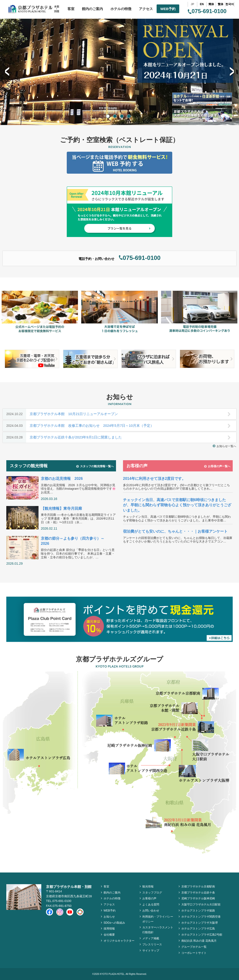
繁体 (221, 4)
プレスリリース (152, 944)
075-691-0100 (207, 11)
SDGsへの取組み (114, 923)
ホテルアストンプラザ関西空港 (201, 917)
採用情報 (109, 929)
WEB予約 (168, 9)
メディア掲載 (151, 938)
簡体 (211, 4)
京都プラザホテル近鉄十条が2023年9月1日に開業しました (117, 437)
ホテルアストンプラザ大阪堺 (200, 923)
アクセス (146, 9)
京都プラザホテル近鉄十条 (198, 893)
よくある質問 (151, 905)
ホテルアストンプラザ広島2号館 (202, 935)
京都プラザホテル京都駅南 (198, 887)
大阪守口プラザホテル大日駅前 (201, 905)
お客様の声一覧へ (217, 466)
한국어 (230, 4)
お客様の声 (149, 898)
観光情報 (148, 887)
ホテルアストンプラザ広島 (198, 929)
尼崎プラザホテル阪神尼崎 (198, 898)
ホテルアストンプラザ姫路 (198, 911)
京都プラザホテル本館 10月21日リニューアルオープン (117, 414)
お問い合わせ (151, 911)
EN (202, 4)
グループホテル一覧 (194, 947)
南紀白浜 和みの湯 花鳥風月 (199, 941)
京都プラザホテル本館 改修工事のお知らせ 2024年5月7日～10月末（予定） (117, 426)
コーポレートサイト (194, 953)
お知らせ (109, 917)
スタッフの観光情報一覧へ (95, 466)
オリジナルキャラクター (119, 941)
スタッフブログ (152, 893)
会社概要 (109, 935)
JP (192, 4)
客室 (71, 9)
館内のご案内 (92, 9)
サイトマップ (151, 951)
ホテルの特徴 (121, 9)
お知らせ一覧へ (224, 446)
